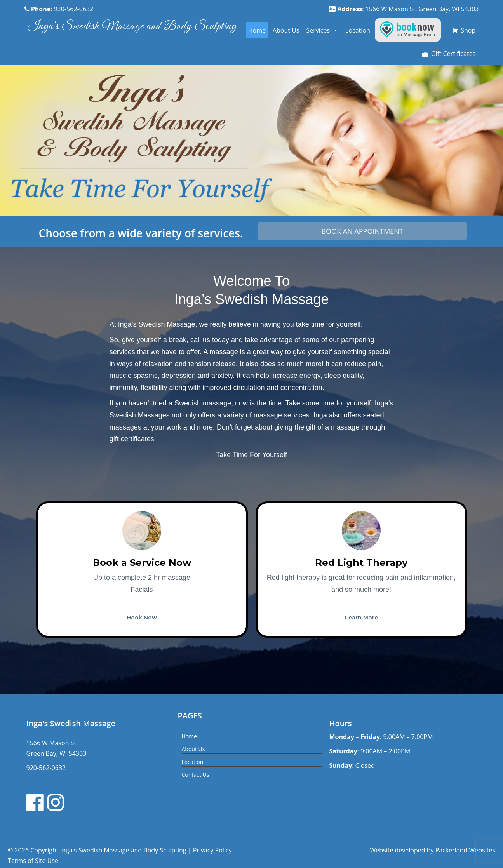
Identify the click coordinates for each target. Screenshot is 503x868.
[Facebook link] (36, 802)
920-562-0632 (46, 768)
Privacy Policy (212, 850)
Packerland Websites (465, 850)
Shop (468, 30)
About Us (286, 30)
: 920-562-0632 (59, 9)
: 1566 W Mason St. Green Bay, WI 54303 (404, 9)
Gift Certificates (453, 54)
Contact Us (196, 775)
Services (322, 30)
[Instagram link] (57, 802)
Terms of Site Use (33, 861)
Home (257, 30)
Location (358, 30)
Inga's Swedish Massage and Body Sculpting (132, 26)
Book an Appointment (362, 231)
